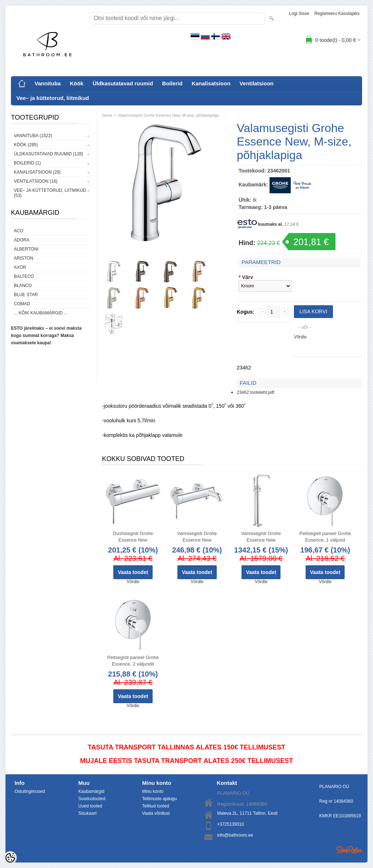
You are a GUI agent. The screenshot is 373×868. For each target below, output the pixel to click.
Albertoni (26, 249)
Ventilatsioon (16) (36, 181)
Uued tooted (90, 806)
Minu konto (153, 791)
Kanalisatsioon (211, 83)
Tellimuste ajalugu (159, 799)
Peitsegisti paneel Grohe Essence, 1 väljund (325, 537)
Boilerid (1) (27, 163)
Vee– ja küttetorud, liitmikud (53, 98)
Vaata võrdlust (156, 813)
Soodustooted (92, 799)
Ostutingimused (30, 791)
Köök (77, 83)
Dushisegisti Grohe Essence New (133, 537)
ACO (19, 231)
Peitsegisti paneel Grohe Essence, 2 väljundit (133, 661)
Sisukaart (87, 813)
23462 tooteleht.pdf (256, 392)
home (107, 115)
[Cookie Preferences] (10, 858)
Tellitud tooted (156, 806)
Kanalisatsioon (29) (37, 172)
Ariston (23, 258)
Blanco (23, 286)
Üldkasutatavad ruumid (123, 83)
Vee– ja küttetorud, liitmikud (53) (50, 193)
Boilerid (172, 83)
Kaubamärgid (91, 791)
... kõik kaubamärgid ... (41, 313)
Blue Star (26, 295)
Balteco (24, 276)
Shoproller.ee (349, 850)
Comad (22, 304)
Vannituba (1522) (33, 136)
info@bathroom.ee (235, 835)
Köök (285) (26, 145)
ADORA (22, 240)
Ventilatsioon (257, 83)
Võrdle (300, 337)
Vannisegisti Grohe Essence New (197, 537)
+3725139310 (231, 824)
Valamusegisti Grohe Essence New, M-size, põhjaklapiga (168, 115)
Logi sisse (299, 13)
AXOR (20, 267)
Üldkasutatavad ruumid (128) (48, 154)
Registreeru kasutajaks (337, 13)
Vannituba (48, 83)
